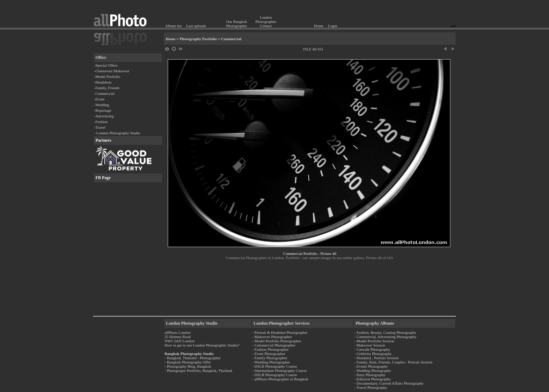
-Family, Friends (107, 88)
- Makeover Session (369, 345)
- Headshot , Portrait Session (376, 358)
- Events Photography (371, 366)
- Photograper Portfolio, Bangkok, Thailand (198, 370)
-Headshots (103, 82)
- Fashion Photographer (270, 349)
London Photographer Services (282, 323)
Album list (174, 26)
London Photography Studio (192, 323)
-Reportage (103, 110)
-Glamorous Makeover (112, 71)
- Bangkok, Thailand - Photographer (193, 358)
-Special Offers (106, 65)
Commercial (231, 39)
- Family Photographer (270, 358)
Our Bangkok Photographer (237, 24)
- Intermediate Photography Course (280, 370)
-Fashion (101, 122)
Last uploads (196, 26)
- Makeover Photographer (272, 337)
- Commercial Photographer (274, 345)
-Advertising (104, 116)
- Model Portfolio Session (374, 341)
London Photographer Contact (266, 22)
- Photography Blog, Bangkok (188, 366)
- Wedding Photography (373, 370)
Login (333, 26)
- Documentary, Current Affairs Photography (389, 383)
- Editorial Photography (372, 379)
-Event (99, 99)
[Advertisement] (415, 12)
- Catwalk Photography (372, 349)
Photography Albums (375, 323)
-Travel (100, 127)
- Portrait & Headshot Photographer (280, 332)
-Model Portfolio (107, 76)
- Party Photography (370, 375)
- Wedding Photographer (271, 362)
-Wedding (102, 105)
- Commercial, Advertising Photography (385, 337)
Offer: (101, 57)
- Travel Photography (371, 387)
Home (319, 26)
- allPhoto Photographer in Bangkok (280, 379)
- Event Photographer (269, 354)
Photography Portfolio (198, 39)
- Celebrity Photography (373, 354)
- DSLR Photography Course (275, 366)
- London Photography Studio (117, 133)
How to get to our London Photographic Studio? (202, 345)
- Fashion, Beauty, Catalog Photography (385, 332)
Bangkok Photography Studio (189, 354)
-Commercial (104, 93)
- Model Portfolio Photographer (277, 341)
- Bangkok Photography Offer (188, 362)
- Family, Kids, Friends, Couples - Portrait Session (393, 362)
